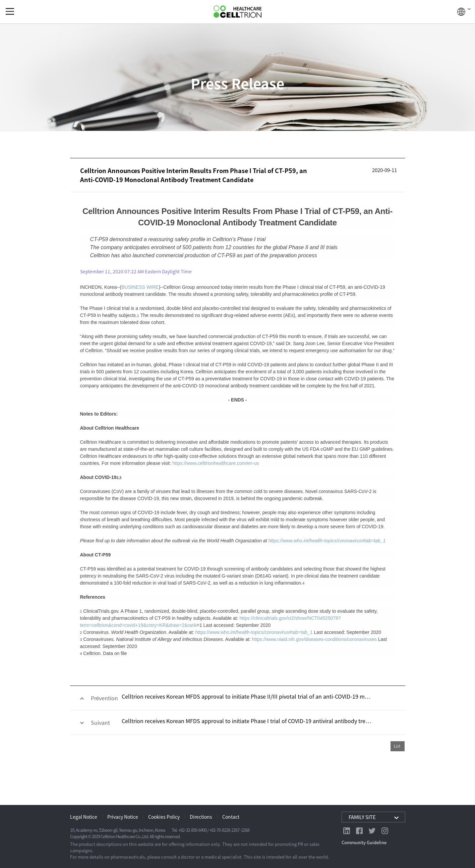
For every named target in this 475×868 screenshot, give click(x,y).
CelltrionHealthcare (237, 12)
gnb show (10, 11)
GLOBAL (464, 12)
